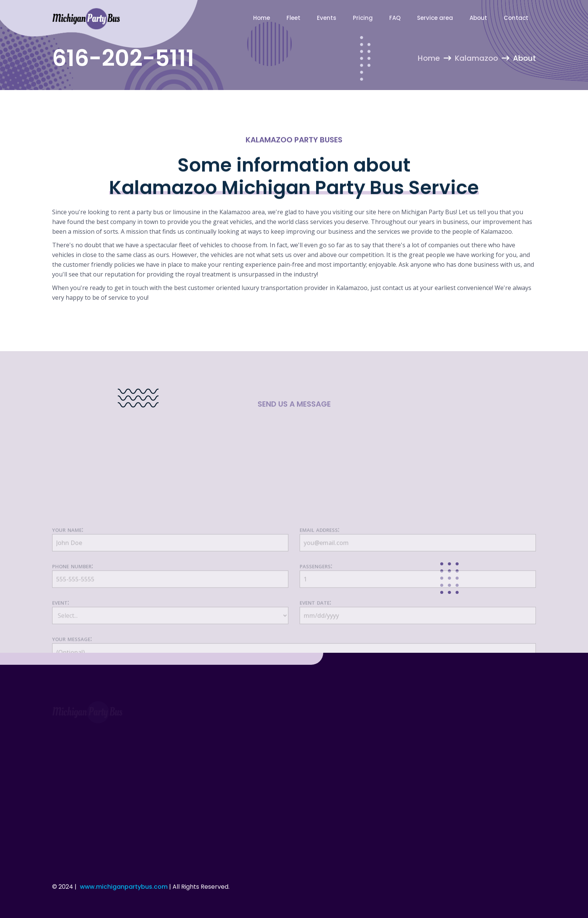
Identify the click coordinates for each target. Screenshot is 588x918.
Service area (435, 18)
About (478, 18)
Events (327, 18)
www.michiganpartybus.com (124, 887)
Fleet (293, 18)
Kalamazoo (476, 58)
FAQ (395, 18)
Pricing (363, 18)
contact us (397, 288)
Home (262, 18)
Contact (516, 18)
